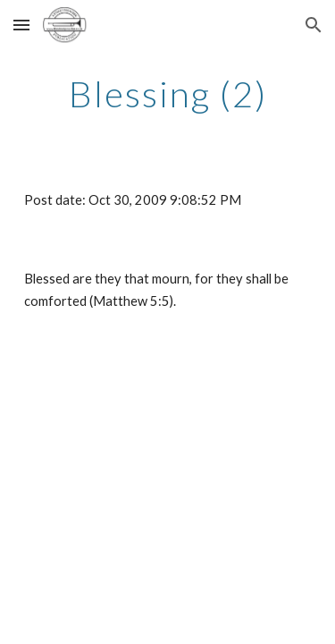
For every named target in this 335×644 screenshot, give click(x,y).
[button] (21, 25)
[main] (168, 94)
